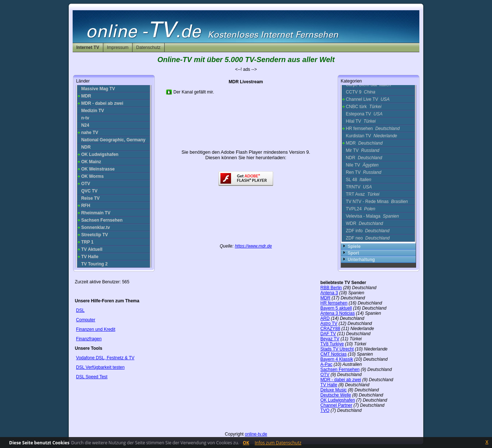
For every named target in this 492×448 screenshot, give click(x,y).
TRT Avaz (362, 194)
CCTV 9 (360, 92)
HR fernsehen (372, 129)
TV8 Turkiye (332, 344)
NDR (364, 158)
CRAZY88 (330, 329)
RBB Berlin (331, 288)
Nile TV (362, 165)
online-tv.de (256, 434)
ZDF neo (368, 238)
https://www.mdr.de (253, 246)
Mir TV (362, 150)
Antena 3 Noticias (338, 313)
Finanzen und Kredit (95, 329)
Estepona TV (364, 114)
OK (246, 443)
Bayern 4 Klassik (337, 359)
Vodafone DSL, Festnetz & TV (105, 358)
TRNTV (359, 187)
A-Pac (326, 364)
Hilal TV (361, 121)
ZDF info (367, 231)
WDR (364, 223)
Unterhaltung (361, 260)
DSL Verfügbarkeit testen (100, 367)
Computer (86, 320)
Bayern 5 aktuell (336, 308)
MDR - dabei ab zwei (341, 380)
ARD (325, 318)
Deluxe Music (334, 390)
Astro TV (329, 323)
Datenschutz (148, 47)
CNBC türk (363, 107)
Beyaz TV (330, 339)
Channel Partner (336, 405)
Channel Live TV (368, 99)
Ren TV (363, 172)
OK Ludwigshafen (338, 400)
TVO (325, 410)
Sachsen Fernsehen (340, 369)
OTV (325, 375)
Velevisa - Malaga (372, 216)
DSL (80, 310)
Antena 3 (329, 293)
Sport (353, 253)
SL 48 (358, 180)
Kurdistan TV (371, 136)
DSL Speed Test (92, 377)
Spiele (354, 246)
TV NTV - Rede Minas (377, 202)
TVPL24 (360, 209)
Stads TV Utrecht (337, 349)
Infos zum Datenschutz (278, 443)
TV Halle (329, 385)
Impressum (118, 47)
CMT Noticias (334, 354)
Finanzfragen (89, 339)
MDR (364, 143)
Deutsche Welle (336, 395)
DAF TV (328, 334)
